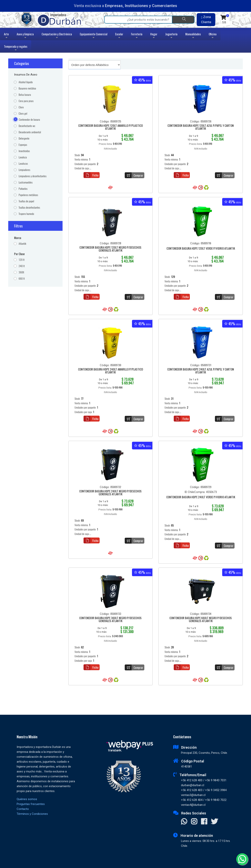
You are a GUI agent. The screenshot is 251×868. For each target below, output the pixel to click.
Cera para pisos (26, 101)
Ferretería (137, 36)
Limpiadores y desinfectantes (33, 176)
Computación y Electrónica (57, 36)
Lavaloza (23, 157)
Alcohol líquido (26, 82)
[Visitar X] (214, 822)
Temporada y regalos (16, 48)
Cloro (21, 107)
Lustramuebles (26, 182)
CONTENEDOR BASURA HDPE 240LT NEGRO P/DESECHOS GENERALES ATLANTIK (110, 493)
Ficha (91, 175)
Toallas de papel (26, 201)
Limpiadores (24, 170)
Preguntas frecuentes (31, 804)
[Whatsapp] (242, 859)
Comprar (134, 175)
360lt (21, 272)
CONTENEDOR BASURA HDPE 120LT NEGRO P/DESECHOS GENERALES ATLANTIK (110, 249)
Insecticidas (24, 151)
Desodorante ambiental (30, 132)
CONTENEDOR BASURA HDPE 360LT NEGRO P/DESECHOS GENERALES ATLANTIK (110, 620)
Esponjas (23, 145)
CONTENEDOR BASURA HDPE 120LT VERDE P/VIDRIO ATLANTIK (201, 249)
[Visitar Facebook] (204, 822)
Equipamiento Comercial (94, 36)
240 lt (22, 266)
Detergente (24, 138)
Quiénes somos (27, 799)
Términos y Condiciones (32, 814)
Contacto (23, 809)
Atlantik (22, 244)
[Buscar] (183, 20)
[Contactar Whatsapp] (184, 822)
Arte (7, 36)
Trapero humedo (26, 214)
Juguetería (171, 36)
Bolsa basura (25, 95)
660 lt (22, 279)
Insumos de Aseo (26, 75)
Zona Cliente (206, 19)
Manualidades (193, 36)
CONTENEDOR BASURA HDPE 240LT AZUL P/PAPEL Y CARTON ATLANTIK (201, 371)
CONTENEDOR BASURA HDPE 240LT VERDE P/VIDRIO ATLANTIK (201, 497)
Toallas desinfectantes (29, 208)
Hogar (154, 36)
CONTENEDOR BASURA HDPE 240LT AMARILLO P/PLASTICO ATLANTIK (110, 371)
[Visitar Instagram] (194, 822)
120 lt (22, 260)
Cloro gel (23, 114)
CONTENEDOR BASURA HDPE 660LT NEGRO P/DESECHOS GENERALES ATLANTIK (201, 620)
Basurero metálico (27, 88)
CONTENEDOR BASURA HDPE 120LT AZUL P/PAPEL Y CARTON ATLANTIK (201, 127)
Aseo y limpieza (25, 36)
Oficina (213, 36)
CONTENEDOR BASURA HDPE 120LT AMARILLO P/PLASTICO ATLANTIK (110, 127)
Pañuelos (23, 189)
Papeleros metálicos (28, 195)
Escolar (119, 36)
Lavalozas (23, 164)
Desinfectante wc (27, 126)
